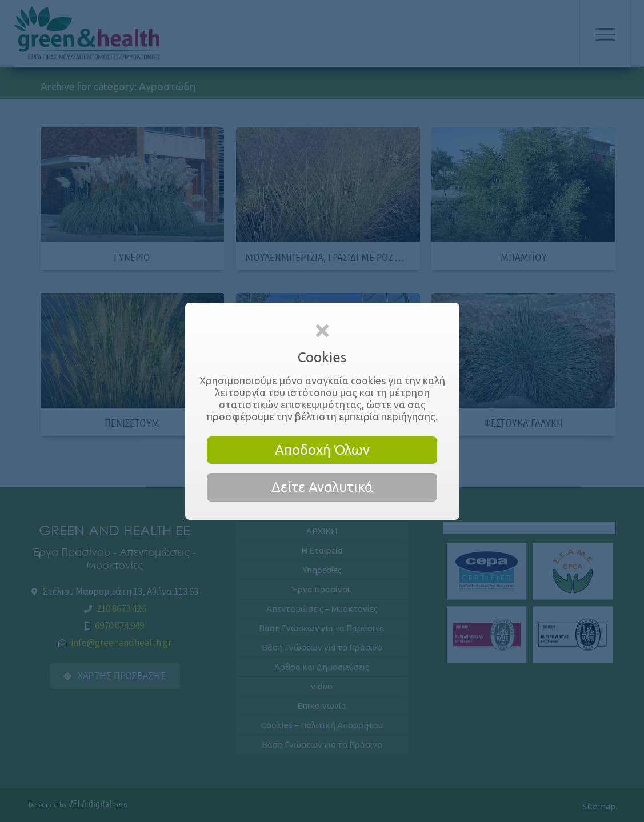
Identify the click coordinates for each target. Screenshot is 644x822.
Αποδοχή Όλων (322, 450)
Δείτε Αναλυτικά (322, 487)
